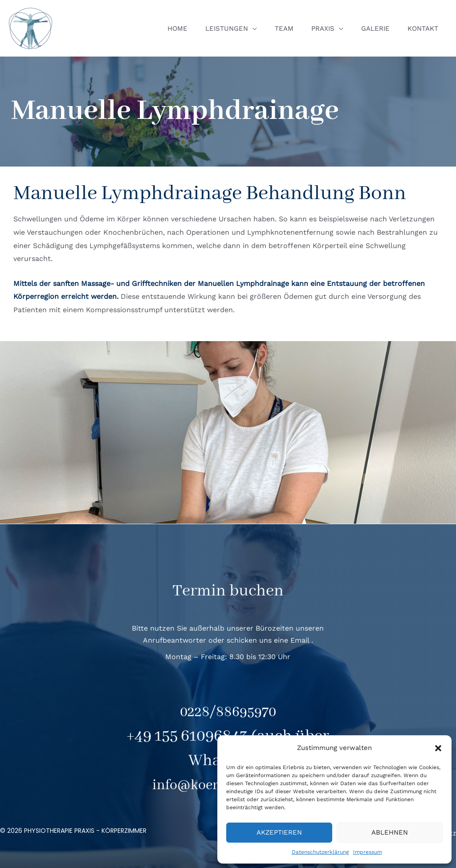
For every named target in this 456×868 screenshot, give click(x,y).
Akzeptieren (279, 832)
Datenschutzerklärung (320, 852)
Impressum (368, 852)
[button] (438, 748)
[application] (273, 29)
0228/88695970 (228, 712)
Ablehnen (390, 832)
